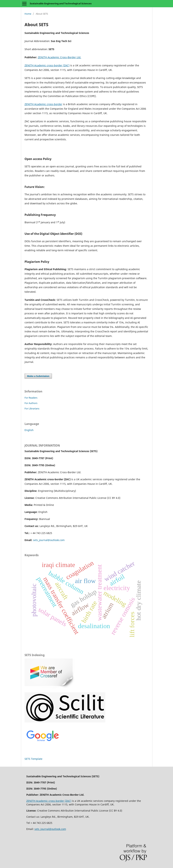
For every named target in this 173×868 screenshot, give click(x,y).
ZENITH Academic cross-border (43, 104)
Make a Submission (38, 376)
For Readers (31, 398)
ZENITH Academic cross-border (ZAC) (47, 65)
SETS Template (33, 759)
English (29, 430)
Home (28, 14)
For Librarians (32, 408)
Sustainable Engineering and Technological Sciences (61, 3)
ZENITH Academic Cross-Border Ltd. (60, 57)
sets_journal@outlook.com (49, 540)
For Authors (31, 403)
